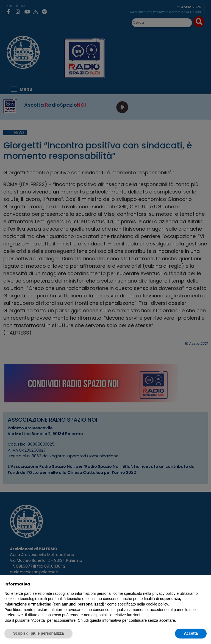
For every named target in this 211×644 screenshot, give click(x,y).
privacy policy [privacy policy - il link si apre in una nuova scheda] (164, 593)
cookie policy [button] (157, 604)
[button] (204, 584)
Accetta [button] (191, 633)
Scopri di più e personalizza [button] (38, 633)
